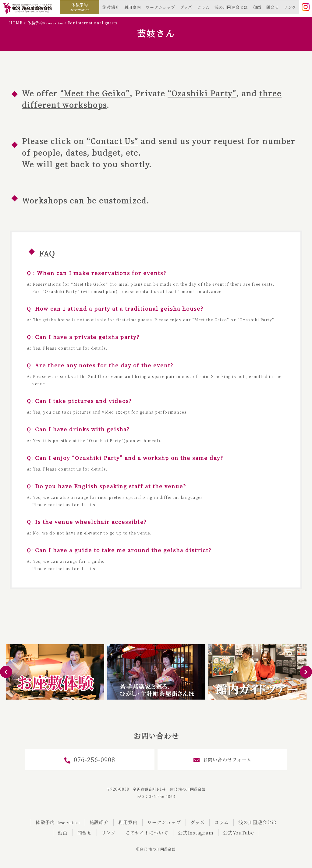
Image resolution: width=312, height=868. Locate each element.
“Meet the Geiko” (95, 93)
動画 (257, 7)
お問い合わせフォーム (222, 760)
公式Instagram (196, 833)
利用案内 (132, 7)
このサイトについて (147, 833)
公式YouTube (239, 833)
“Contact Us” (112, 141)
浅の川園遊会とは (231, 7)
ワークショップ (160, 7)
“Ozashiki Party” (202, 93)
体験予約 (80, 7)
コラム (203, 7)
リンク (290, 7)
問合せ (273, 7)
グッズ (186, 7)
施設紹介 (111, 7)
